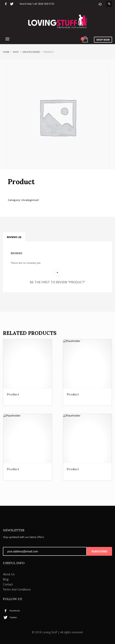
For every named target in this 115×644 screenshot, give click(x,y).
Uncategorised (31, 51)
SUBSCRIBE (99, 551)
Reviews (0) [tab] (14, 236)
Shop (16, 51)
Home (6, 51)
